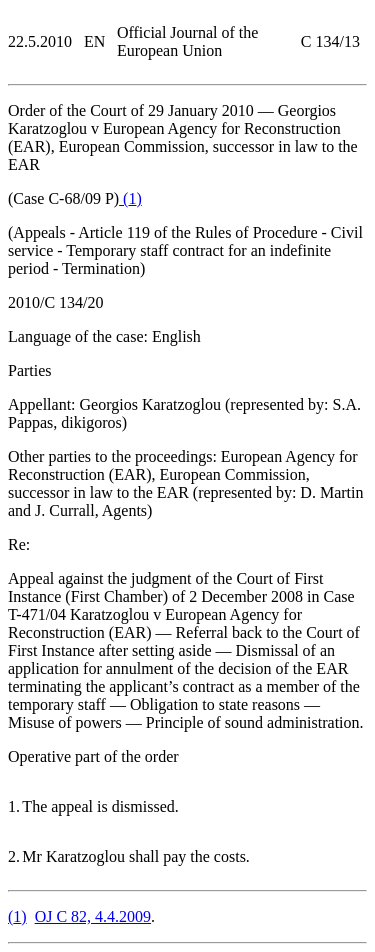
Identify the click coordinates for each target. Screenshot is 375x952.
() (130, 198)
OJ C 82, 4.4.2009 (93, 916)
